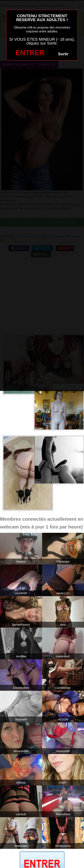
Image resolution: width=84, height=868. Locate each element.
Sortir (63, 54)
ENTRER (30, 53)
